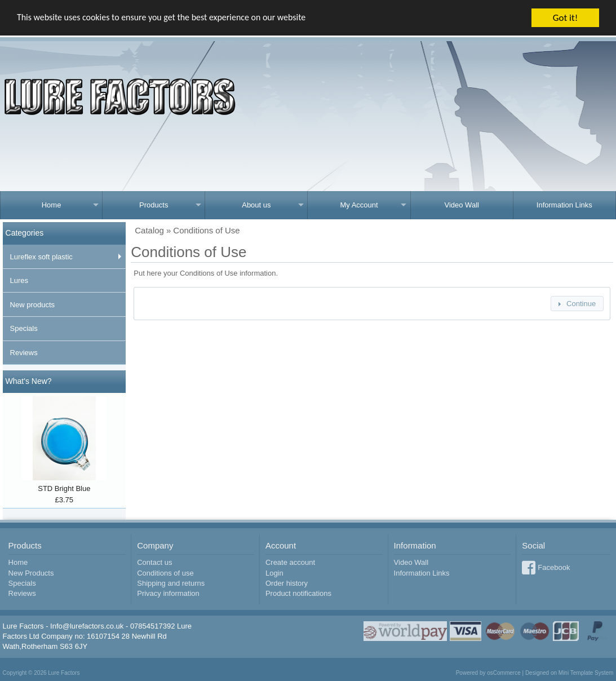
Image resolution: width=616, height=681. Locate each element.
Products (154, 205)
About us (256, 205)
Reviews (24, 353)
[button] (577, 304)
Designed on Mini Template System (570, 673)
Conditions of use (165, 573)
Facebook (554, 567)
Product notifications (298, 593)
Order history (287, 583)
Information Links (564, 205)
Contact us (154, 562)
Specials (24, 328)
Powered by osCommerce (488, 673)
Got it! (565, 18)
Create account (290, 562)
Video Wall (461, 205)
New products (32, 305)
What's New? (29, 381)
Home (52, 205)
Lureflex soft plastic (41, 257)
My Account (359, 205)
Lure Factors (64, 673)
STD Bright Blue (64, 488)
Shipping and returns (171, 583)
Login (274, 573)
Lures (19, 280)
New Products (31, 573)
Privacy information (168, 593)
